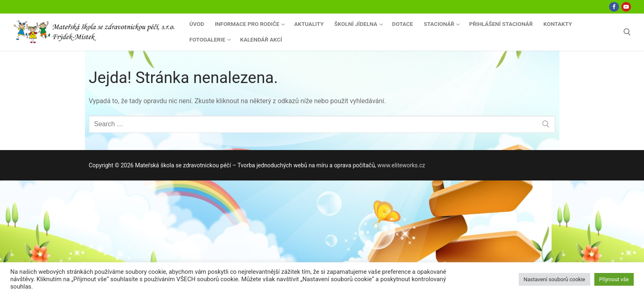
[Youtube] (626, 7)
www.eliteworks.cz (401, 165)
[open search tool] (627, 32)
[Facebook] (614, 7)
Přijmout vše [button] (614, 279)
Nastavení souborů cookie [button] (554, 279)
